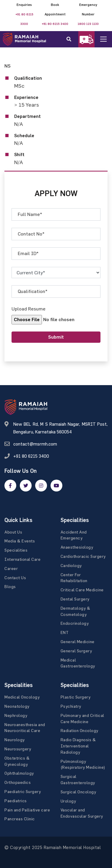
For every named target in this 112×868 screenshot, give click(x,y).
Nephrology (16, 715)
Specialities (16, 550)
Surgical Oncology (78, 792)
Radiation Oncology (79, 730)
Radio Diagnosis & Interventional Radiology (78, 746)
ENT (65, 632)
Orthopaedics (18, 782)
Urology (68, 801)
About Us (13, 532)
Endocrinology (75, 623)
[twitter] (26, 486)
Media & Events (20, 541)
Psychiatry (71, 706)
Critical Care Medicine (82, 590)
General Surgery (76, 651)
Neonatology (17, 706)
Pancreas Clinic (20, 819)
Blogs (10, 586)
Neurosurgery (18, 749)
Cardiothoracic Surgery (83, 556)
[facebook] (10, 486)
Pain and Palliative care (27, 810)
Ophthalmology (19, 773)
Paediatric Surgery (23, 791)
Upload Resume (29, 309)
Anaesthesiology (77, 547)
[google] (41, 486)
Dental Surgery (75, 599)
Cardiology (71, 565)
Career (11, 568)
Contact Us (15, 578)
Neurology (15, 740)
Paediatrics (16, 801)
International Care (22, 559)
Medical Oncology (22, 697)
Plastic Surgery (76, 697)
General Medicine (78, 642)
